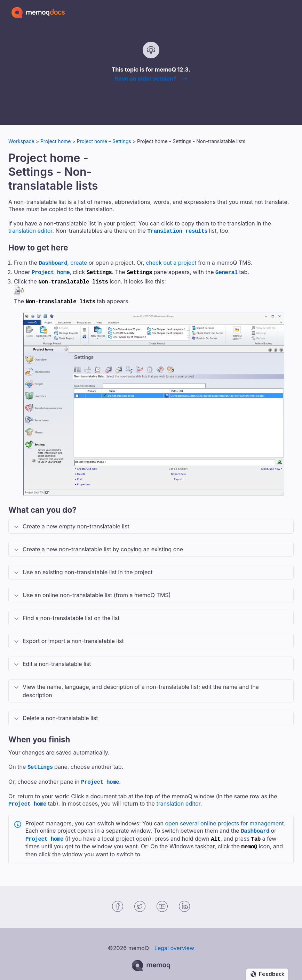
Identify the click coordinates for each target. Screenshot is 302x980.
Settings (40, 763)
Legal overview (174, 940)
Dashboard (53, 262)
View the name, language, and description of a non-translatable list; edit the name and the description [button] (141, 687)
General (226, 271)
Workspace (21, 141)
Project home (56, 141)
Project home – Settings (104, 141)
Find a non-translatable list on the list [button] (71, 615)
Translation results (177, 231)
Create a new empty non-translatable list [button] (76, 523)
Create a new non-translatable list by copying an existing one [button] (103, 546)
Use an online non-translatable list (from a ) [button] (97, 592)
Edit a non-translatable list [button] (57, 660)
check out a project (171, 262)
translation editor (30, 231)
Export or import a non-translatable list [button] (73, 637)
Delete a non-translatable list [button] (60, 715)
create (79, 262)
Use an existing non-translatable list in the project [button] (88, 569)
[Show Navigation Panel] (290, 13)
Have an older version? (145, 79)
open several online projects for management (224, 818)
